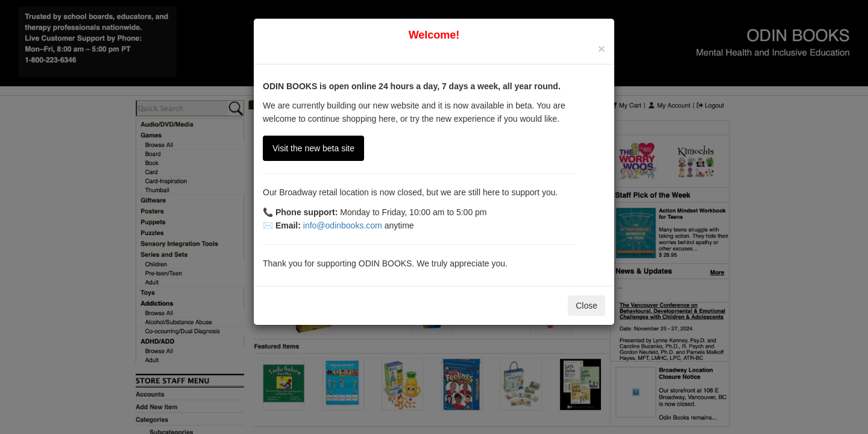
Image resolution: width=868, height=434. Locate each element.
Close (587, 306)
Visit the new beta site (313, 148)
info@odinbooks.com (343, 225)
